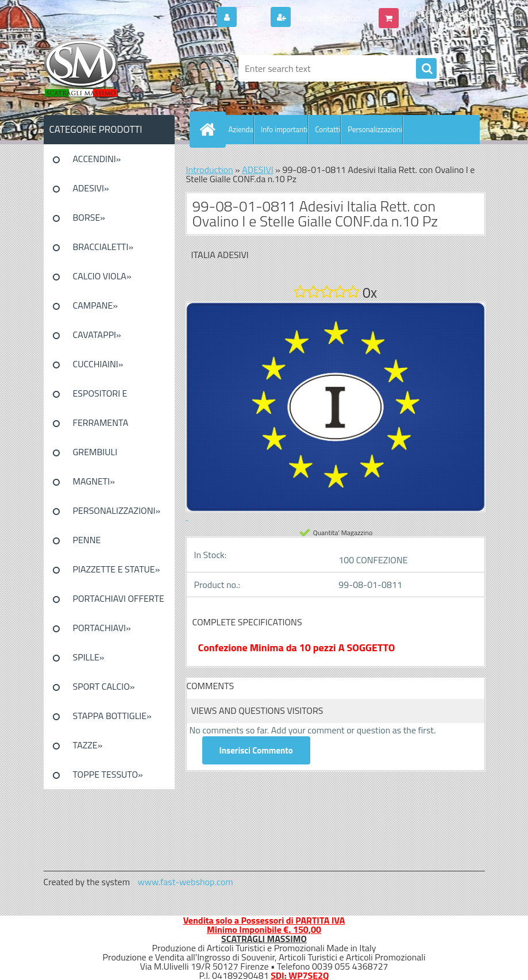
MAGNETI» (94, 481)
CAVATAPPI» (97, 335)
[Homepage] (210, 129)
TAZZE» (88, 745)
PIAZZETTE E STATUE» (117, 569)
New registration (327, 18)
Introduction (210, 170)
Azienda (241, 129)
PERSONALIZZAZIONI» (117, 510)
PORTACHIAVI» (102, 628)
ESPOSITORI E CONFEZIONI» (100, 397)
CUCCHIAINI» (98, 364)
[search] (426, 69)
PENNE (87, 540)
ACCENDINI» (97, 159)
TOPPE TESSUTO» (108, 774)
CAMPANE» (96, 305)
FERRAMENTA (101, 422)
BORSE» (89, 217)
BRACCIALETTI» (103, 247)
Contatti (327, 129)
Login (253, 18)
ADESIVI (258, 170)
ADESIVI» (91, 188)
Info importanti (284, 129)
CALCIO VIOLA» (102, 276)
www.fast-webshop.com (186, 882)
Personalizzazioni (375, 129)
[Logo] (123, 68)
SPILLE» (89, 657)
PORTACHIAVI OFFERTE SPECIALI (119, 602)
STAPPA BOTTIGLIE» (112, 716)
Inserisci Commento (256, 750)
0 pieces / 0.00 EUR (440, 13)
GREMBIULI (95, 452)
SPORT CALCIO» (104, 686)
